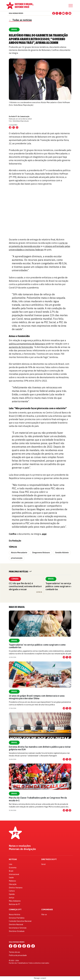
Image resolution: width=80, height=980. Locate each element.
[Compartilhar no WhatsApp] (17, 127)
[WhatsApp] (67, 13)
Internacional (14, 874)
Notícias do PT (15, 904)
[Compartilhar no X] (67, 657)
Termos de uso (14, 952)
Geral (43, 864)
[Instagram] (57, 13)
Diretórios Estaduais (17, 931)
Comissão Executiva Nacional (20, 921)
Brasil (51, 579)
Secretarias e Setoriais (18, 928)
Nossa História (14, 915)
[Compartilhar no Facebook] (10, 127)
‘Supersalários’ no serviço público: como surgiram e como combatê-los (61, 586)
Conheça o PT (15, 910)
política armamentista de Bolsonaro (27, 344)
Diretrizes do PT (49, 859)
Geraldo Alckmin (62, 553)
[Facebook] (54, 13)
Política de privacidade (18, 955)
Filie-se (44, 915)
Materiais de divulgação (22, 849)
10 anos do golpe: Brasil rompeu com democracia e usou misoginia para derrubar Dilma (37, 697)
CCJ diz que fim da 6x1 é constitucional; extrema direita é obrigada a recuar (25, 586)
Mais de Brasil (17, 607)
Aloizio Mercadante (19, 553)
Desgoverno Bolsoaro (41, 553)
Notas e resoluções (20, 846)
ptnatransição (17, 558)
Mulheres (12, 881)
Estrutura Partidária (17, 918)
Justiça (11, 898)
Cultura (12, 891)
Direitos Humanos (16, 888)
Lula (10, 864)
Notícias (13, 859)
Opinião (12, 894)
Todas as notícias (20, 20)
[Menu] (71, 6)
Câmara (15, 579)
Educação (13, 884)
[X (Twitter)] (60, 13)
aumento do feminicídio (21, 347)
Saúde (11, 878)
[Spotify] (70, 13)
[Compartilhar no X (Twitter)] (14, 127)
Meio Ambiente (15, 901)
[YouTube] (63, 13)
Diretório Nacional (16, 924)
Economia (13, 868)
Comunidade (47, 910)
